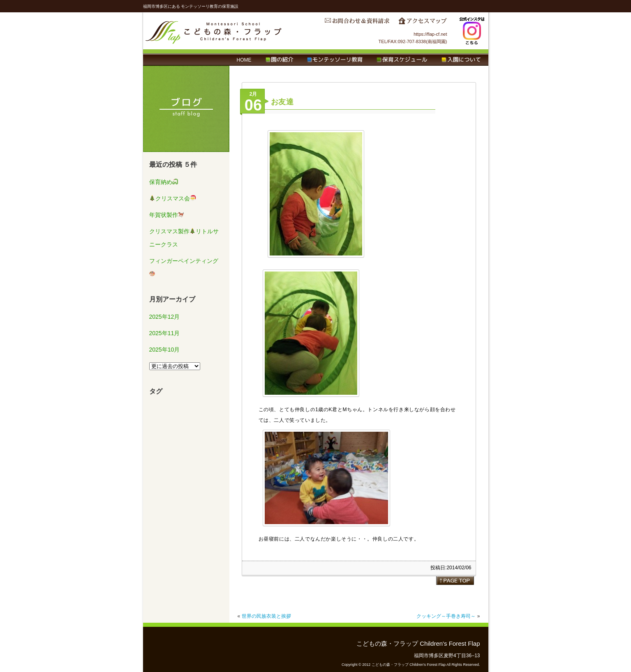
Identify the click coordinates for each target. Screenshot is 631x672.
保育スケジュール (402, 60)
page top (455, 580)
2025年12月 (165, 317)
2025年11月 (165, 333)
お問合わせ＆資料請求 (357, 23)
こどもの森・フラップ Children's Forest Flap (214, 31)
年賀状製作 (167, 215)
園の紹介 (279, 60)
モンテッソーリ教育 (335, 60)
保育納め (164, 182)
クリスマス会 (173, 198)
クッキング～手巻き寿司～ (446, 616)
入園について (461, 60)
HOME (244, 60)
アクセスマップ (423, 23)
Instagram (472, 31)
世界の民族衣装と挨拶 (266, 616)
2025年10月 (165, 350)
